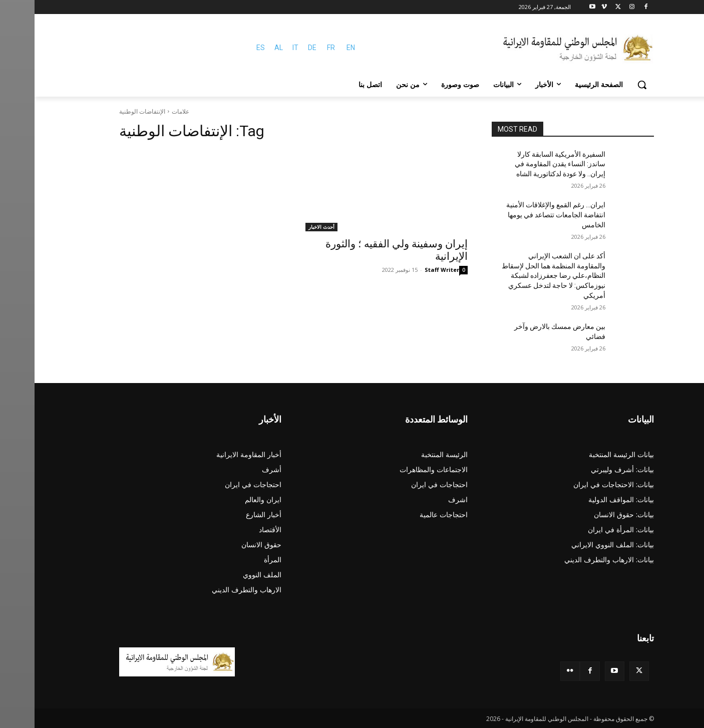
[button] (607, 85)
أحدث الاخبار (287, 227)
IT (261, 48)
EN (316, 48)
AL (244, 48)
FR (296, 48)
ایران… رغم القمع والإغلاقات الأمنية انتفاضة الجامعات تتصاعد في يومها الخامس (521, 215)
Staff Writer (407, 270)
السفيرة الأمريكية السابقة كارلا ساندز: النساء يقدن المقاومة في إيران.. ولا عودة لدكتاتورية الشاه (525, 164)
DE (278, 48)
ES (226, 48)
